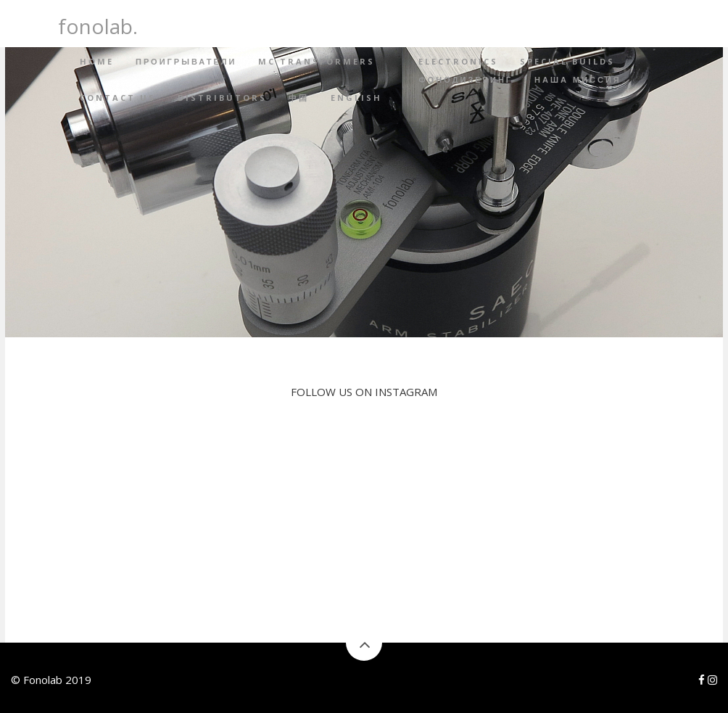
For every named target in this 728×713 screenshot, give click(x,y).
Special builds (567, 61)
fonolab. (98, 24)
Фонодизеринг (466, 79)
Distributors (222, 98)
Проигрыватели (186, 61)
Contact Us (118, 98)
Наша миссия (578, 79)
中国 (299, 98)
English (356, 98)
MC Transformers (317, 61)
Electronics (458, 61)
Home (97, 61)
